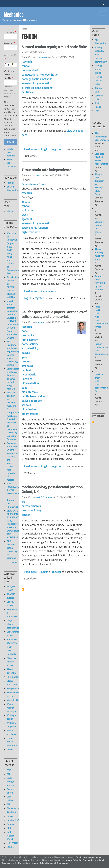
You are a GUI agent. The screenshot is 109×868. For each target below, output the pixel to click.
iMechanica (13, 15)
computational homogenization (40, 75)
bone (25, 331)
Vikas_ (38, 175)
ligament (27, 219)
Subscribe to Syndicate (93, 422)
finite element (30, 340)
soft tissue (27, 210)
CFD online (10, 798)
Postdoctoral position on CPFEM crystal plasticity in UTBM (13, 287)
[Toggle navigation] (103, 14)
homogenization (31, 70)
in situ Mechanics (12, 732)
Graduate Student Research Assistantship (101, 159)
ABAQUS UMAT (11, 588)
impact (26, 202)
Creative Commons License (89, 857)
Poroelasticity (12, 677)
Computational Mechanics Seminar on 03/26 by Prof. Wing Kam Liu (14, 379)
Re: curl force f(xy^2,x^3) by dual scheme (100, 283)
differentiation (30, 383)
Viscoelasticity (12, 700)
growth (26, 357)
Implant (26, 370)
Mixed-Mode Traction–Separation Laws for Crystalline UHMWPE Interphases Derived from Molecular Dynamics (13, 319)
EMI (9, 804)
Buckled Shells (11, 791)
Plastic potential (11, 671)
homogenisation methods (37, 79)
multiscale (28, 92)
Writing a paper (11, 717)
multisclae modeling (33, 396)
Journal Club (98, 90)
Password (9, 43)
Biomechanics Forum (34, 184)
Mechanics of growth (12, 641)
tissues (26, 353)
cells (24, 388)
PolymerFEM (12, 820)
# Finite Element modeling (37, 88)
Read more (30, 149)
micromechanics (31, 506)
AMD (9, 774)
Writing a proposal (11, 725)
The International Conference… (102, 137)
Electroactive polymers (12, 810)
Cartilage (27, 379)
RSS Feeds (98, 105)
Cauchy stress (10, 604)
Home (24, 29)
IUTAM (10, 816)
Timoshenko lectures (12, 694)
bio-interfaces (30, 414)
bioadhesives (29, 409)
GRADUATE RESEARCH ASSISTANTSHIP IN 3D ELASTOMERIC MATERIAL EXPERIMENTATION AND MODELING (17, 524)
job (23, 502)
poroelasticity (30, 344)
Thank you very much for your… (99, 254)
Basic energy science (11, 781)
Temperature (12, 688)
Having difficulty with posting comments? (100, 55)
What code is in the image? (10, 74)
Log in (45, 149)
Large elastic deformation (12, 624)
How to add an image (98, 69)
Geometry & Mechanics (12, 613)
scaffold (26, 405)
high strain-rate (31, 232)
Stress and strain (12, 683)
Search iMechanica (12, 188)
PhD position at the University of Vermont (12, 550)
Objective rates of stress (12, 662)
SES (9, 828)
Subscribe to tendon (23, 589)
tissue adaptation (32, 401)
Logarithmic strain (12, 633)
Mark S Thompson (44, 497)
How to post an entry (98, 80)
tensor (10, 749)
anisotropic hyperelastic (36, 83)
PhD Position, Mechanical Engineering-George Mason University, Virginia (13, 353)
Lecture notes (99, 97)
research (27, 62)
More (15, 562)
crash (25, 215)
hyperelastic (29, 374)
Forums (11, 183)
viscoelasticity (30, 348)
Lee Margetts (42, 57)
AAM (9, 770)
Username (9, 32)
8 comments (48, 291)
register (56, 149)
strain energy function (35, 228)
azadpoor (40, 322)
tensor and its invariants (12, 742)
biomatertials (30, 392)
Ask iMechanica (100, 41)
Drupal (28, 860)
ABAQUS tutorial (11, 596)
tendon (26, 66)
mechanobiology (31, 510)
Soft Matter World (10, 836)
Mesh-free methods (11, 650)
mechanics (28, 335)
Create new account (11, 152)
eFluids (10, 847)
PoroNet (11, 824)
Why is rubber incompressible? (12, 708)
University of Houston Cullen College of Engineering (43, 863)
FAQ (97, 111)
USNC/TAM (12, 843)
